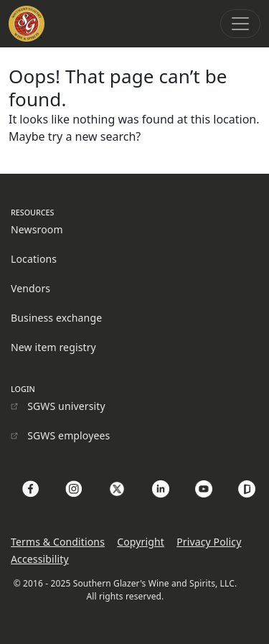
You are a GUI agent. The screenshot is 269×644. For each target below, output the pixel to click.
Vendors (30, 288)
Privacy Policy (209, 542)
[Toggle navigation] (240, 24)
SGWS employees (69, 435)
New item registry (53, 347)
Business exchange (56, 318)
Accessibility (40, 559)
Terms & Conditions (58, 542)
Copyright (141, 542)
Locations (34, 259)
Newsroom (37, 229)
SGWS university (66, 406)
